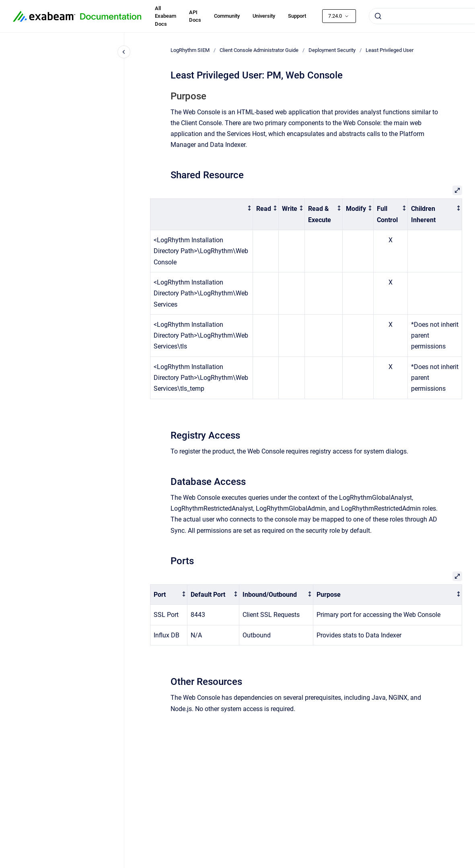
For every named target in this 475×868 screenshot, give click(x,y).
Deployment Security (332, 50)
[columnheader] (202, 214)
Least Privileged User (390, 50)
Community (227, 16)
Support (297, 16)
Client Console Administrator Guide (259, 50)
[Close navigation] (124, 52)
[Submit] (378, 16)
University (264, 16)
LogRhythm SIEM (190, 50)
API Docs (195, 16)
